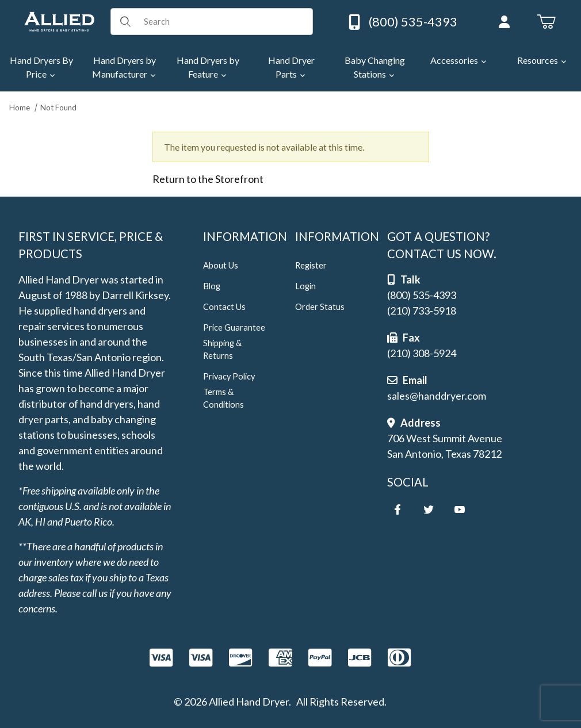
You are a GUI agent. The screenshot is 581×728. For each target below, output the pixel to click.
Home (20, 108)
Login (305, 286)
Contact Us (224, 307)
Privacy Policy (229, 376)
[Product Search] (224, 21)
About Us (221, 265)
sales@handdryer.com (437, 396)
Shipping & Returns (222, 349)
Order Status (320, 307)
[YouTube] (460, 509)
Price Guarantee (234, 327)
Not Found (58, 108)
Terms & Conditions (223, 398)
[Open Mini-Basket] (546, 22)
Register (311, 265)
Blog (212, 286)
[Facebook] (397, 509)
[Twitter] (429, 509)
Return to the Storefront (208, 179)
